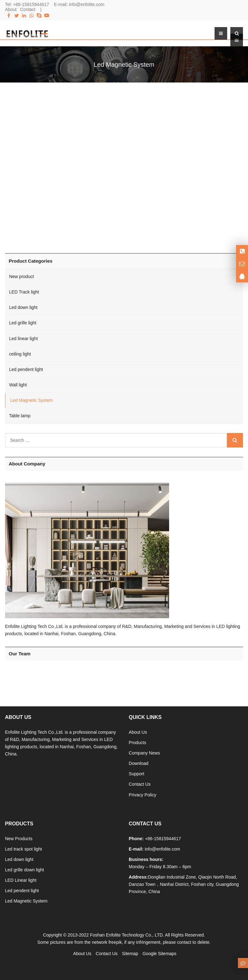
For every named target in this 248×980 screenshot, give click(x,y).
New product (22, 276)
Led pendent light (26, 369)
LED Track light (24, 292)
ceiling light (20, 354)
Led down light (23, 307)
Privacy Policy (142, 795)
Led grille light (23, 323)
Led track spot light (24, 849)
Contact (28, 9)
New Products (19, 839)
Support (136, 774)
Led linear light (24, 339)
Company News (144, 753)
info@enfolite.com (86, 4)
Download (139, 763)
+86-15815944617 (31, 4)
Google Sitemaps (159, 954)
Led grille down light (25, 870)
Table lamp (20, 416)
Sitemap (130, 954)
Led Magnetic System (32, 400)
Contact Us (140, 784)
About (11, 9)
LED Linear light (21, 880)
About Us (138, 732)
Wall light (18, 385)
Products (137, 743)
